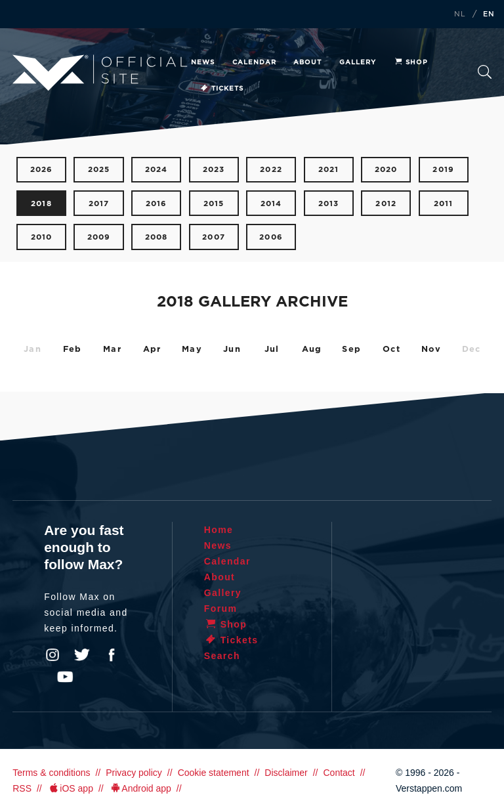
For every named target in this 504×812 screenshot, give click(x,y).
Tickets (221, 89)
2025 (99, 170)
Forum (221, 609)
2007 (214, 237)
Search (485, 72)
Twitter (82, 655)
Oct (391, 350)
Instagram (52, 655)
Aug (312, 350)
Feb (73, 350)
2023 (214, 170)
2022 (271, 170)
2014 (271, 204)
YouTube (65, 677)
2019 (443, 170)
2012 (386, 204)
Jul (272, 350)
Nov (431, 350)
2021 (329, 170)
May (192, 350)
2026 (42, 170)
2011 (444, 204)
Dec (472, 350)
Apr (152, 350)
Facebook (112, 655)
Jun (232, 350)
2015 (214, 204)
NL (460, 14)
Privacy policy (134, 773)
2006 (271, 237)
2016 (157, 204)
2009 (99, 237)
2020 (386, 170)
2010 (42, 237)
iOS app (70, 788)
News (203, 62)
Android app (140, 788)
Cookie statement (214, 773)
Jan (32, 350)
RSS (22, 788)
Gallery (358, 62)
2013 (329, 204)
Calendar (254, 62)
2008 (157, 237)
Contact (339, 773)
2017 (99, 204)
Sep (351, 350)
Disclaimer (286, 773)
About (307, 62)
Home (219, 530)
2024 (157, 170)
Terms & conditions (51, 773)
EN (489, 14)
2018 (41, 204)
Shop (411, 62)
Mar (112, 350)
